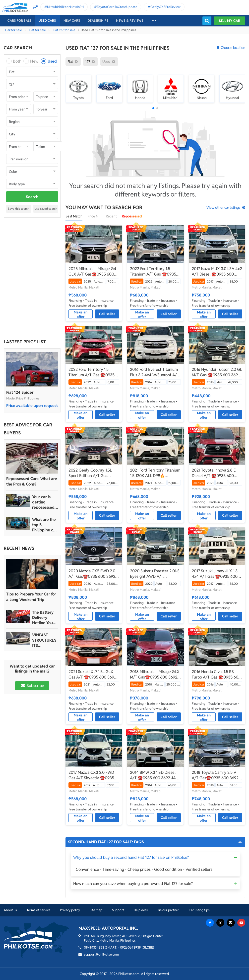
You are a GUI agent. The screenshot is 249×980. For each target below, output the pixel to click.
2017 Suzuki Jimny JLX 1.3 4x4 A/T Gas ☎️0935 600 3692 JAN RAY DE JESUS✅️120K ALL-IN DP (215, 574)
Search (32, 197)
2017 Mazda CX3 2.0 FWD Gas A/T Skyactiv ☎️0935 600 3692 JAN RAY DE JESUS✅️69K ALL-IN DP (91, 775)
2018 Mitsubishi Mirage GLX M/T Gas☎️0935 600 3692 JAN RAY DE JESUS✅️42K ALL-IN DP (155, 675)
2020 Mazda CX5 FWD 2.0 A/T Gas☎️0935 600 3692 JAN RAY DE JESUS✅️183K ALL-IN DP (93, 574)
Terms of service (38, 910)
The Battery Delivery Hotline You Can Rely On (43, 618)
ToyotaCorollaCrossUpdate (117, 7)
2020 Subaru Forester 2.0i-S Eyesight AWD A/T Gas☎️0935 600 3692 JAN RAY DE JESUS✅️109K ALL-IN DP (155, 574)
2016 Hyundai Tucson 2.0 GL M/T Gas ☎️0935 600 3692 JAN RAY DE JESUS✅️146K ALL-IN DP (217, 372)
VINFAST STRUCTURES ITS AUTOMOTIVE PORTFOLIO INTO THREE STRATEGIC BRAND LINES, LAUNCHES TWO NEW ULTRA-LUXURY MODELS (45, 640)
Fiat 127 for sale (64, 30)
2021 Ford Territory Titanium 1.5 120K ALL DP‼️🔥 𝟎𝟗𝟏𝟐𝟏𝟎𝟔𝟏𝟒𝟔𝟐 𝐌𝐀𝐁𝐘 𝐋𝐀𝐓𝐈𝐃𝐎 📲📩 (155, 473)
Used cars (47, 21)
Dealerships (98, 21)
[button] (153, 108)
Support (118, 910)
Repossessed (132, 216)
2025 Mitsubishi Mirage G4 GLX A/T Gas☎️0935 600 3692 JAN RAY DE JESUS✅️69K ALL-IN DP (92, 272)
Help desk (141, 910)
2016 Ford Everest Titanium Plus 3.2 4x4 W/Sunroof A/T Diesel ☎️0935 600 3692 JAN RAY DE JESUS (155, 372)
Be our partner (168, 910)
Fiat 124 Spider (20, 392)
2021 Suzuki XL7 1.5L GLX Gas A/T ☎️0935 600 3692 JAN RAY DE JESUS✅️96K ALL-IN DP (92, 675)
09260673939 (130, 947)
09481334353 (94, 947)
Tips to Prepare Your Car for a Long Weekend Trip (31, 597)
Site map (96, 910)
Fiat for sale (37, 30)
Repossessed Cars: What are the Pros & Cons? (32, 481)
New (34, 61)
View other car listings (223, 207)
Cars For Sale (19, 21)
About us (10, 910)
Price (94, 216)
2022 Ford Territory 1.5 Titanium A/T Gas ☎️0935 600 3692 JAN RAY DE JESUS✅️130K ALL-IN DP (153, 272)
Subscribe (32, 686)
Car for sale (14, 30)
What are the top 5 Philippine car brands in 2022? (44, 525)
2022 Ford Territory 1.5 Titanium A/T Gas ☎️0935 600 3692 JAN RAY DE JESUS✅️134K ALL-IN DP (92, 372)
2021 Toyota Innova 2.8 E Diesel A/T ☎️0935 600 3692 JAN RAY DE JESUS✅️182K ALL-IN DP (214, 473)
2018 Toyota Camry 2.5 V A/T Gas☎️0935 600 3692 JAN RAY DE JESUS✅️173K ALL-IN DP (216, 775)
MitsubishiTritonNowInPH (65, 7)
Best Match (74, 216)
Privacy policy (70, 910)
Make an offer (81, 314)
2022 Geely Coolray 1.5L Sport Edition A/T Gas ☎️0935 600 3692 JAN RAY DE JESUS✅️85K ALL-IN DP (93, 473)
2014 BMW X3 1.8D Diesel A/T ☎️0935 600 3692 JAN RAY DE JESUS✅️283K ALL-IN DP (155, 775)
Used (52, 61)
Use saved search (46, 209)
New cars (72, 21)
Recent (111, 216)
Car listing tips (199, 910)
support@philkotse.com (101, 954)
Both (17, 61)
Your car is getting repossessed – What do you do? (45, 502)
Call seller (107, 314)
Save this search (19, 209)
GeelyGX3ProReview (165, 7)
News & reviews (130, 21)
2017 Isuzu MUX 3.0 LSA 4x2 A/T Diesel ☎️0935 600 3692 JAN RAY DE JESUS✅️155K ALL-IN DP (217, 272)
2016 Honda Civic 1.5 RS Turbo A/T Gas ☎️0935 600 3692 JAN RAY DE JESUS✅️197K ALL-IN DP (216, 675)
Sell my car (230, 21)
